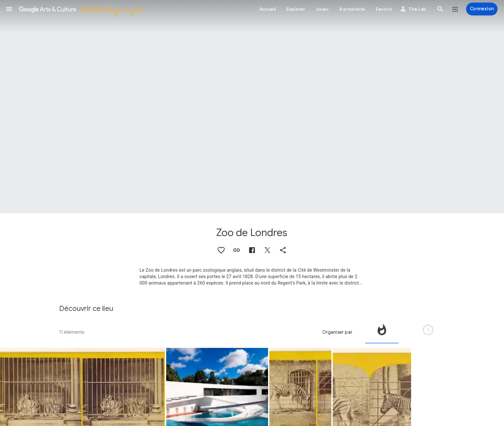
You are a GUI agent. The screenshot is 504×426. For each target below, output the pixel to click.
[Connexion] (482, 9)
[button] (9, 9)
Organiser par (337, 332)
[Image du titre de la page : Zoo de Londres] (252, 107)
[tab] (382, 332)
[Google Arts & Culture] (81, 9)
